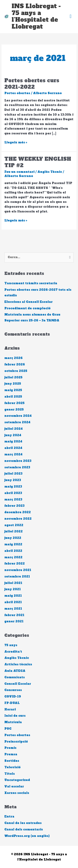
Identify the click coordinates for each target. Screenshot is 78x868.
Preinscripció (16, 742)
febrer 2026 (15, 365)
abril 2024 (13, 448)
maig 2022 (13, 544)
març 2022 (13, 557)
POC (8, 729)
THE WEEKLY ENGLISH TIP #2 (38, 162)
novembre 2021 (18, 570)
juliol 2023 (13, 474)
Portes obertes (17, 93)
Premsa (11, 754)
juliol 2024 (14, 429)
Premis (10, 748)
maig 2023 (13, 487)
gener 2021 (14, 621)
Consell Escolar (18, 684)
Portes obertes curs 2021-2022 (32, 84)
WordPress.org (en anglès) (27, 836)
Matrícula (13, 722)
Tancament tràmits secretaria (31, 283)
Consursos (13, 690)
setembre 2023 (17, 467)
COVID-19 (13, 697)
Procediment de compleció (27, 308)
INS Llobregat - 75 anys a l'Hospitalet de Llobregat (36, 16)
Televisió (12, 767)
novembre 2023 (18, 461)
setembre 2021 (17, 577)
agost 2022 (14, 525)
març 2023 (13, 500)
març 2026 (14, 358)
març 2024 (13, 454)
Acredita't (13, 652)
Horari (10, 709)
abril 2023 (13, 493)
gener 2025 (14, 410)
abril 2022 (13, 551)
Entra (9, 817)
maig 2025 (13, 390)
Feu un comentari (19, 172)
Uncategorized (17, 780)
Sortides (12, 761)
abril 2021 (13, 602)
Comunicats (15, 677)
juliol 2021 (13, 583)
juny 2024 (13, 435)
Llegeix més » (16, 142)
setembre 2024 (17, 422)
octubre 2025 (16, 371)
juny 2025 (13, 384)
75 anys (11, 645)
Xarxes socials (17, 793)
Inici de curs (15, 716)
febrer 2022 (15, 564)
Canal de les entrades (23, 823)
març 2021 (13, 609)
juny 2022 (13, 538)
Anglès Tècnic (50, 172)
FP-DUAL (12, 703)
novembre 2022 (18, 519)
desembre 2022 (18, 512)
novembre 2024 (18, 416)
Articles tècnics (18, 664)
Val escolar (14, 787)
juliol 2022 (14, 531)
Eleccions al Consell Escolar (28, 302)
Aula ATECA (15, 671)
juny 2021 (13, 589)
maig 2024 (13, 442)
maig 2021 (13, 596)
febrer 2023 (14, 506)
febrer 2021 (14, 615)
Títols (10, 774)
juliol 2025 (13, 377)
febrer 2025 (14, 403)
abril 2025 (13, 397)
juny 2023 (13, 480)
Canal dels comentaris (24, 829)
